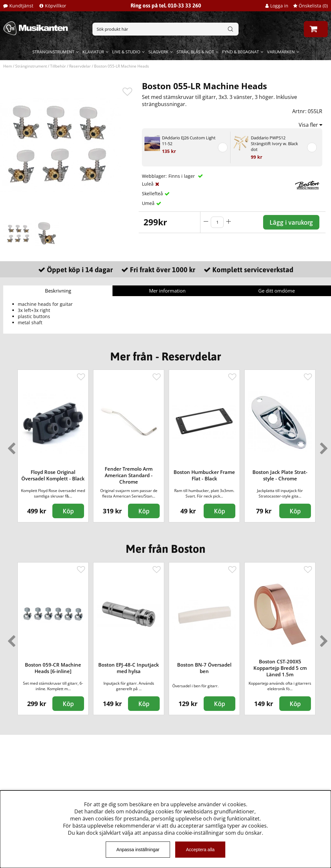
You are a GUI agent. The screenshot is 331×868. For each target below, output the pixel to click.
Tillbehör (58, 66)
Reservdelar (80, 66)
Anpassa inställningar (138, 850)
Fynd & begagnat (240, 52)
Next (323, 446)
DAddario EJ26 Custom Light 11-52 (189, 141)
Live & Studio (126, 52)
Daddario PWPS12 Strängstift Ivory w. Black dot (274, 144)
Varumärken (281, 52)
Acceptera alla (200, 850)
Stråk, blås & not (195, 52)
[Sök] (165, 29)
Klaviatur (93, 52)
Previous (10, 446)
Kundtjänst (21, 6)
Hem (8, 66)
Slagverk (158, 52)
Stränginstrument (53, 52)
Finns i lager (182, 176)
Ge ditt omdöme (277, 291)
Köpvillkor (56, 6)
